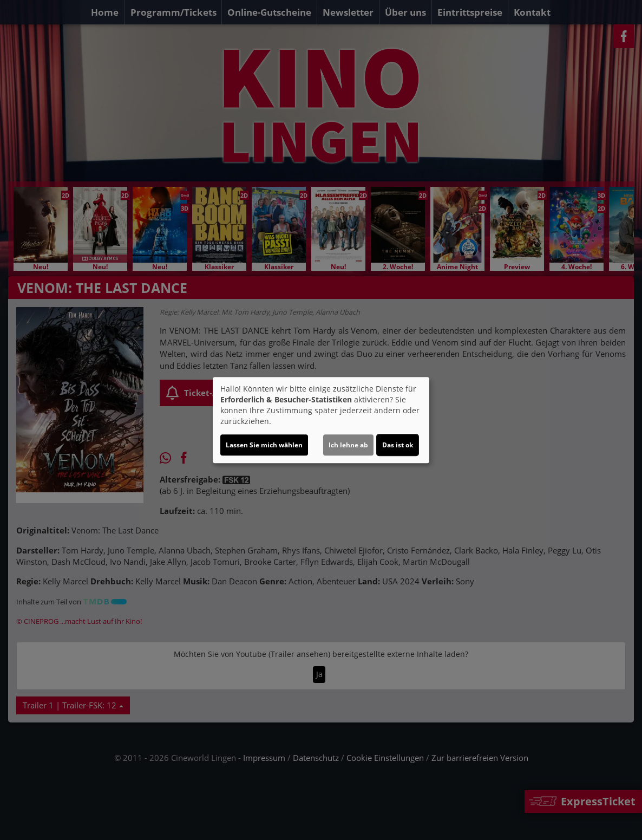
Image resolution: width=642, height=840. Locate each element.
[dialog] (321, 420)
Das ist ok (398, 445)
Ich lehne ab (348, 445)
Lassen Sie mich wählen (264, 445)
